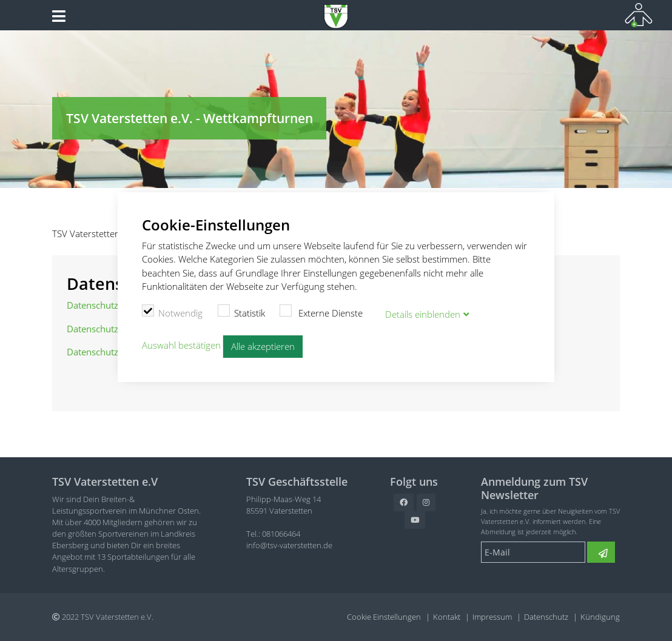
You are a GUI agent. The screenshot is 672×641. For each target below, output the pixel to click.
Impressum (492, 617)
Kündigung (600, 617)
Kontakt (447, 617)
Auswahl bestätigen (181, 345)
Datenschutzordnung (110, 305)
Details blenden (423, 314)
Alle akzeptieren (263, 346)
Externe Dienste (321, 312)
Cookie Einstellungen (384, 617)
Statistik (241, 312)
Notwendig (173, 312)
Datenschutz (546, 617)
